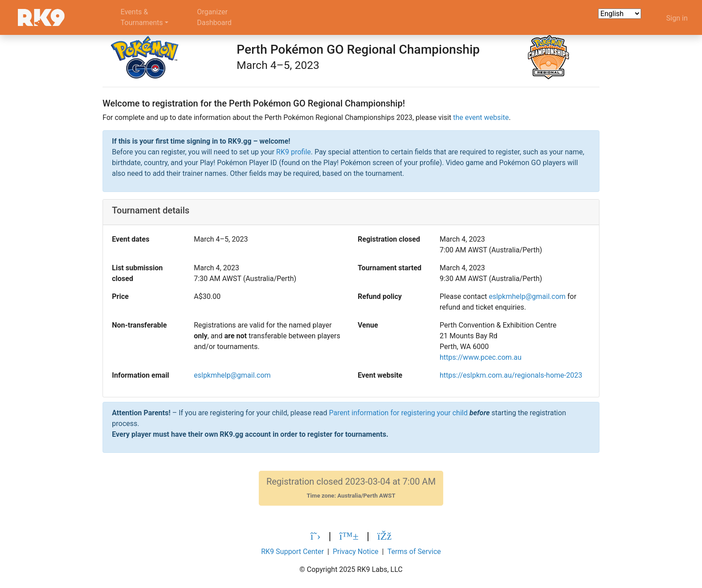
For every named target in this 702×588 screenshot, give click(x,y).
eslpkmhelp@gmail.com (527, 296)
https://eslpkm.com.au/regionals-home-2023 (511, 375)
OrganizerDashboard (214, 17)
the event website (481, 117)
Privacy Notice (355, 552)
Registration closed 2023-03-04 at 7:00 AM (351, 488)
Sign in (677, 18)
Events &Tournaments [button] (142, 17)
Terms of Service (414, 552)
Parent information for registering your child (398, 413)
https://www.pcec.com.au (481, 357)
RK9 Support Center (292, 552)
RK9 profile (293, 152)
